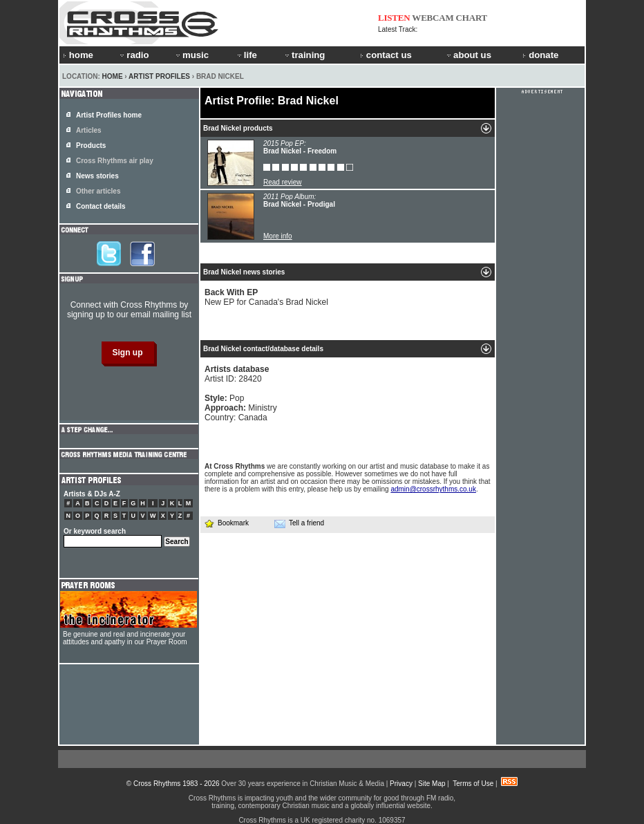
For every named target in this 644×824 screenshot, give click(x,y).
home (78, 55)
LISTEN (394, 18)
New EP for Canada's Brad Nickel (266, 297)
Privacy (401, 784)
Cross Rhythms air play (115, 161)
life (246, 55)
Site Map (432, 784)
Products (91, 146)
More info (278, 236)
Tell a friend (299, 523)
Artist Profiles (159, 76)
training (304, 55)
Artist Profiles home (109, 115)
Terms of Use (473, 784)
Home (113, 76)
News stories (97, 176)
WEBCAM (433, 18)
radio (133, 55)
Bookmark (226, 523)
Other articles (98, 191)
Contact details (101, 206)
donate (540, 55)
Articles (89, 130)
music (191, 55)
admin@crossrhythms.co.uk (433, 489)
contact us (386, 55)
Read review (283, 182)
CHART (472, 18)
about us (468, 55)
